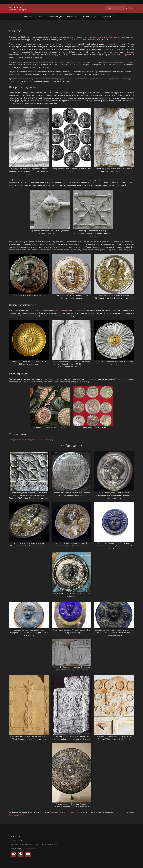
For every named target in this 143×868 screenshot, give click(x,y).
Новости (28, 17)
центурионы (98, 37)
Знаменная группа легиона (31, 440)
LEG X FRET (15, 7)
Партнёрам (107, 17)
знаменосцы (111, 37)
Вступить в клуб (90, 17)
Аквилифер (48, 440)
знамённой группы (62, 310)
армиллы (128, 55)
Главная (15, 17)
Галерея (40, 17)
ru (127, 8)
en (132, 8)
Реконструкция (55, 17)
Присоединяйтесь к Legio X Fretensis (68, 812)
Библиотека (72, 17)
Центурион (14, 440)
